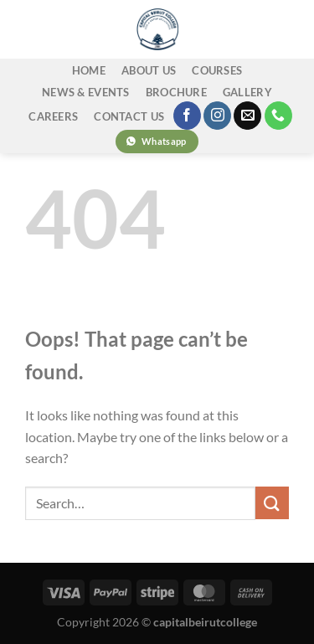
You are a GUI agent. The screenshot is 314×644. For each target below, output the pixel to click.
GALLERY (247, 92)
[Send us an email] (247, 116)
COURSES (217, 70)
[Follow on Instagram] (217, 116)
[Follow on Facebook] (187, 116)
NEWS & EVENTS (85, 92)
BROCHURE (176, 92)
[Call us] (278, 116)
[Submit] (272, 503)
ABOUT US (149, 70)
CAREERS (53, 116)
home (89, 70)
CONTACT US (129, 116)
